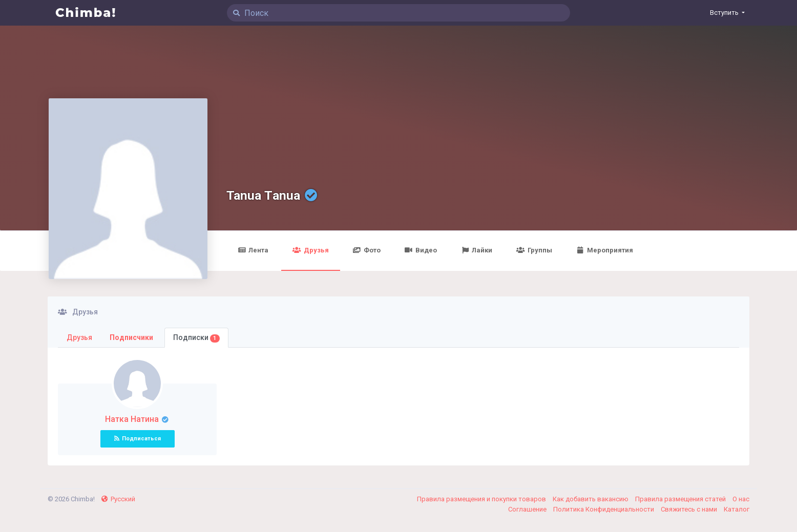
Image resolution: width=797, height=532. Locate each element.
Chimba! (86, 13)
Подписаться (138, 439)
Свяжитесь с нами (690, 509)
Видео (421, 250)
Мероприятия (605, 250)
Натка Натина (133, 419)
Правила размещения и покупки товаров (482, 499)
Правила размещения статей (681, 499)
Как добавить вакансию (591, 499)
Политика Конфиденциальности (604, 509)
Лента (253, 250)
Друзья (310, 250)
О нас (741, 499)
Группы (534, 250)
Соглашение (528, 509)
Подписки (196, 338)
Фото (367, 250)
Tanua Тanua (263, 195)
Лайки (477, 250)
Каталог (737, 509)
